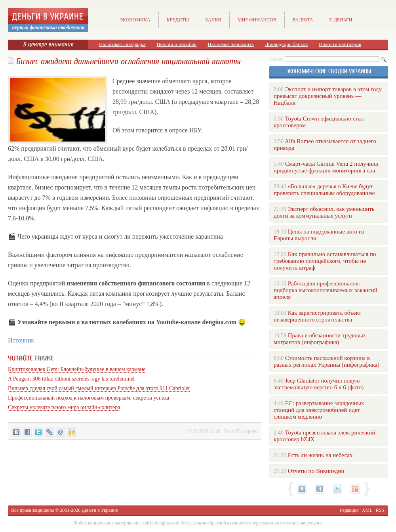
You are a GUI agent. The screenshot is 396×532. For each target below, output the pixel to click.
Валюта (303, 20)
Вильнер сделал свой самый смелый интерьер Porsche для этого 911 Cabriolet (99, 388)
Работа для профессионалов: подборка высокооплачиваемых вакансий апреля (326, 290)
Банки (213, 20)
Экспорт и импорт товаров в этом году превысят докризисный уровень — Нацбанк (328, 96)
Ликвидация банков (286, 44)
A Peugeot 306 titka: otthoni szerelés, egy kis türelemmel (71, 379)
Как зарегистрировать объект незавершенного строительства (317, 316)
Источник (21, 340)
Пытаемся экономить (230, 44)
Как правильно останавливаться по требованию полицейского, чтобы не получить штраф (325, 261)
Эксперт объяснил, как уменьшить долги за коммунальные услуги (324, 212)
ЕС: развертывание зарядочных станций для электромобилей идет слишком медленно (319, 410)
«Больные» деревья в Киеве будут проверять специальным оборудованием (324, 190)
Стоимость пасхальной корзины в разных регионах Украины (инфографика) (327, 361)
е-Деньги (341, 20)
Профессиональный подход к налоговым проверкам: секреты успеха (89, 398)
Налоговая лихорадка (122, 44)
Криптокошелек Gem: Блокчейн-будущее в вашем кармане (77, 369)
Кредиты (178, 20)
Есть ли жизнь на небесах (320, 455)
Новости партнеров (340, 44)
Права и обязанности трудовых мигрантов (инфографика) (320, 339)
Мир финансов (257, 20)
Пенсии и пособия (176, 44)
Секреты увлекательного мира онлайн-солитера (64, 407)
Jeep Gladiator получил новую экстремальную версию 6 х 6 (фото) (319, 384)
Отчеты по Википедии (316, 471)
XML (367, 510)
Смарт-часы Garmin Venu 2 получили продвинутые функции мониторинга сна (326, 167)
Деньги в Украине (100, 510)
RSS (380, 510)
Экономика (135, 20)
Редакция (349, 510)
